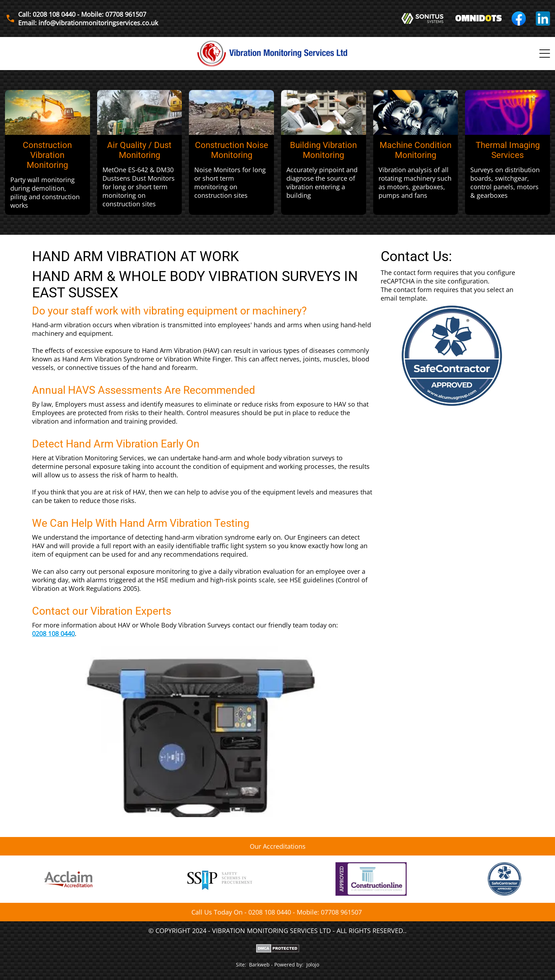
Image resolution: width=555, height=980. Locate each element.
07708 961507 (341, 912)
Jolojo (313, 965)
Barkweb (259, 965)
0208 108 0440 (53, 634)
